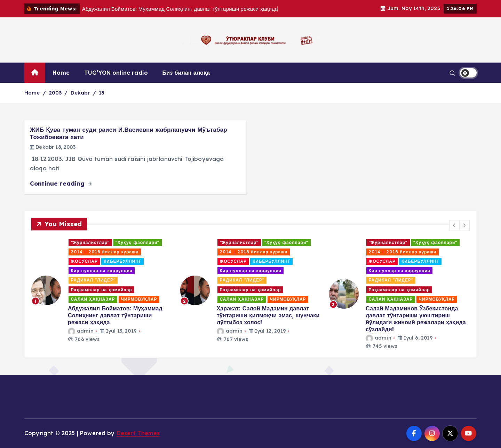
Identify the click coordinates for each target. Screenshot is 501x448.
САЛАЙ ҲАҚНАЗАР (93, 299)
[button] (454, 225)
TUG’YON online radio (116, 73)
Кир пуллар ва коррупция (102, 271)
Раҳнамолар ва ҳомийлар (102, 290)
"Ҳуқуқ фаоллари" (137, 242)
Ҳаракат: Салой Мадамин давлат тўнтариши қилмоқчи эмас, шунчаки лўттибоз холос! (268, 315)
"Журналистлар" (90, 242)
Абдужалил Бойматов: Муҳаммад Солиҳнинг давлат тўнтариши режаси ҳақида (115, 315)
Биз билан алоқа (186, 73)
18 (102, 93)
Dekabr (80, 93)
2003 (55, 93)
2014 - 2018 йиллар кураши (105, 252)
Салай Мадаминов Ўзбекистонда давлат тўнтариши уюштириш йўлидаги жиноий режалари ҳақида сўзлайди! (416, 319)
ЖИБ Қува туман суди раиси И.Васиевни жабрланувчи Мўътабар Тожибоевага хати (129, 133)
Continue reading (61, 183)
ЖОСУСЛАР (84, 261)
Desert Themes (138, 433)
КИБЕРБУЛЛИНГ (123, 261)
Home (61, 73)
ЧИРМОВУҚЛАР (139, 299)
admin (81, 331)
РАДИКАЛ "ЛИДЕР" (93, 280)
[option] (102, 291)
